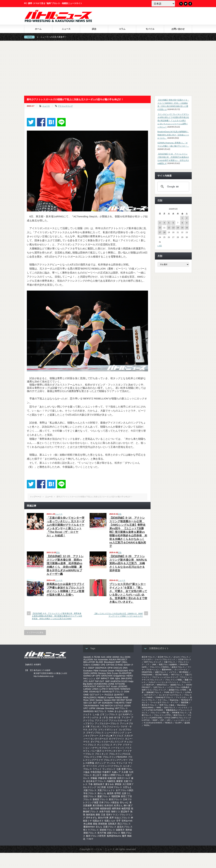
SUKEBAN (107, 703)
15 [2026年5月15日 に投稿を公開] (182, 228)
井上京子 (97, 775)
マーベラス (92, 766)
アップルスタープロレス (107, 723)
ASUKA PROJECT (118, 660)
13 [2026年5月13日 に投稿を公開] (173, 228)
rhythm (111, 697)
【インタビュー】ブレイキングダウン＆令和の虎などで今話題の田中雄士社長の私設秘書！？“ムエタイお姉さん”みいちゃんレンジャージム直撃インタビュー (173, 121)
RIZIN (147, 725)
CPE (103, 665)
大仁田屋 (101, 787)
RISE (126, 697)
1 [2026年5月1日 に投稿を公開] (182, 218)
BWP (118, 662)
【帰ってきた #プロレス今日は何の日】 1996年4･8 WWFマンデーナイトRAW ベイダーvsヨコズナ (118, 615)
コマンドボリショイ (108, 730)
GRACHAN (107, 676)
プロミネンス (101, 754)
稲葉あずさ (98, 821)
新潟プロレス (115, 799)
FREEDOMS (122, 671)
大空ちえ (127, 787)
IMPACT (105, 678)
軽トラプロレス (91, 830)
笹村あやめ (127, 821)
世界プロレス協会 (167, 705)
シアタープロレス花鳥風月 (178, 687)
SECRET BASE (124, 700)
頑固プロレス (114, 833)
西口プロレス (124, 824)
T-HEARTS (119, 703)
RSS (181, 4)
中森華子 (107, 772)
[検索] (173, 187)
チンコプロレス (105, 745)
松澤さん (118, 805)
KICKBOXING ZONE (104, 684)
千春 (90, 784)
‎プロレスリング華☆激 (159, 713)
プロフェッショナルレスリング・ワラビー (170, 677)
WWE (159, 708)
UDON (127, 706)
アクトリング (101, 720)
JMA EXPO (126, 678)
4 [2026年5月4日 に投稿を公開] (164, 223)
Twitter (186, 4)
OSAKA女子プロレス (113, 692)
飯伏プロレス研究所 (96, 836)
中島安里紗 (96, 772)
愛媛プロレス (104, 796)
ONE (86, 692)
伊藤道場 (102, 778)
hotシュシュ (89, 678)
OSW (127, 692)
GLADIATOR (125, 673)
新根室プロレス (100, 799)
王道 (103, 815)
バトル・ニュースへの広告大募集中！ (56, 37)
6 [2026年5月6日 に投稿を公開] (173, 223)
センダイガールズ (99, 739)
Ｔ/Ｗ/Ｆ (90, 839)
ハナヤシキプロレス (100, 748)
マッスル (111, 763)
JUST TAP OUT (96, 681)
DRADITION (147, 672)
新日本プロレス (148, 657)
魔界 (124, 836)
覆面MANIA (89, 827)
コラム (122, 29)
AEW (109, 657)
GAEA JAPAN (90, 673)
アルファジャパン (111, 727)
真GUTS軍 (103, 818)
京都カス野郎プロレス (113, 775)
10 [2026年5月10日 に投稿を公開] (160, 228)
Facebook (190, 4)
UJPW (92, 708)
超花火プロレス (125, 827)
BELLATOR (89, 662)
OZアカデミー (97, 695)
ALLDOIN (88, 660)
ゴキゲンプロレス (95, 733)
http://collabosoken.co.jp (44, 676)
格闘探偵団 (106, 809)
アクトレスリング (65, 106)
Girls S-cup (112, 673)
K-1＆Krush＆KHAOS (153, 723)
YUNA (110, 711)
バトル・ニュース (105, 849)
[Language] (163, 4)
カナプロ (93, 730)
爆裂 (98, 815)
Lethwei (87, 689)
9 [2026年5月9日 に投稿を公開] (187, 223)
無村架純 (90, 815)
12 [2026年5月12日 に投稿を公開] (169, 228)
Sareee (99, 700)
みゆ (111, 717)
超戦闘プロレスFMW (177, 690)
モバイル (150, 29)
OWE (86, 695)
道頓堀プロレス (107, 830)
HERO (130, 676)
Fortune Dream (107, 671)
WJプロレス (100, 711)
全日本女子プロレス (96, 781)
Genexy (102, 673)
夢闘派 (118, 784)
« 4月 (160, 246)
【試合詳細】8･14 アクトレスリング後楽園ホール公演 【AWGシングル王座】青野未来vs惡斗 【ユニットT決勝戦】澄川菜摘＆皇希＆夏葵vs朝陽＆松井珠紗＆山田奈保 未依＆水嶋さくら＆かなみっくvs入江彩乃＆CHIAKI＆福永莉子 (128, 532)
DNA (125, 668)
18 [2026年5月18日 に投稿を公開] (164, 232)
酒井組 (129, 830)
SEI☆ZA (88, 703)
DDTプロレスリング (153, 662)
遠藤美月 (120, 830)
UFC (86, 708)
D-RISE (119, 665)
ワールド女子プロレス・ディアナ (164, 702)
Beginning (174, 700)
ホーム (38, 29)
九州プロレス (159, 687)
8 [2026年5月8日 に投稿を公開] (182, 223)
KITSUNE (120, 684)
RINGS (119, 697)
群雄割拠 (103, 824)
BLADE (99, 662)
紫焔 (95, 824)
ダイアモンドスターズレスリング (107, 742)
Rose (86, 700)
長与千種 (102, 833)
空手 (118, 821)
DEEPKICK (101, 668)
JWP (107, 681)
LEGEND (123, 686)
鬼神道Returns (114, 836)
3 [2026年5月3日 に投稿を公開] (160, 223)
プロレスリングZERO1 (159, 667)
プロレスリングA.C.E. (120, 754)
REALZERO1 (90, 697)
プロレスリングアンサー (116, 760)
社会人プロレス (122, 818)
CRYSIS (110, 665)
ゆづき (117, 717)
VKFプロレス (121, 708)
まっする (104, 717)
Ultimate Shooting (105, 708)
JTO (85, 681)
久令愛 (125, 772)
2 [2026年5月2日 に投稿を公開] (187, 218)
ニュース (66, 29)
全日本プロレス (164, 657)
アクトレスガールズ (119, 720)
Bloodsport (109, 662)
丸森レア (116, 772)
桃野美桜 (116, 809)
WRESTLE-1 (162, 685)
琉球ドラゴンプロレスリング (154, 690)
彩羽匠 (118, 793)
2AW (154, 664)
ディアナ (118, 745)
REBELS (102, 697)
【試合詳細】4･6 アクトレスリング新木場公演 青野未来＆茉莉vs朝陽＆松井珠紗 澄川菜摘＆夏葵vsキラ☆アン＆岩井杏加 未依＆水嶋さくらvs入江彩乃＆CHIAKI (57, 616)
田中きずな (92, 818)
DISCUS (118, 668)
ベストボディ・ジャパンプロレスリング (158, 659)
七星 (118, 769)
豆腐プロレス (110, 827)
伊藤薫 (94, 778)
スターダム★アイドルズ (111, 736)
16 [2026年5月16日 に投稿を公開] (187, 228)
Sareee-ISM (110, 700)
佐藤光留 (112, 778)
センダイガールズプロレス (170, 695)
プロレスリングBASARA (115, 757)
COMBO (96, 665)
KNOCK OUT (104, 686)
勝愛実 (120, 781)
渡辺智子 (125, 812)
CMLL (125, 662)
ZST (162, 720)
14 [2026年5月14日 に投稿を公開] (178, 228)
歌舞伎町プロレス (154, 692)
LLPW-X (104, 689)
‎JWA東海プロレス (179, 713)
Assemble (103, 660)
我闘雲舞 (116, 796)
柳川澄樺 (95, 809)
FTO (131, 671)
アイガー (126, 717)
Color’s (87, 665)
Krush (114, 686)
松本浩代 (109, 805)
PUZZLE (109, 695)
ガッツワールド (181, 670)
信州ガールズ (124, 778)
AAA (103, 657)
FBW (96, 671)
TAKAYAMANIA (91, 706)
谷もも (99, 827)
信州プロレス (170, 708)
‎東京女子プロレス (149, 705)
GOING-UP (89, 676)
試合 (94, 29)
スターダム (162, 700)
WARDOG (89, 711)
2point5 (87, 657)
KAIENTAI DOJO (119, 681)
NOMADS (125, 689)
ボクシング (100, 763)
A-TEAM (96, 657)
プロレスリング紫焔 (173, 680)
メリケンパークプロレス (110, 766)
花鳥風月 (112, 824)
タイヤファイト (117, 739)
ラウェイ (97, 769)
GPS (98, 676)
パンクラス (183, 708)
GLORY (178, 723)
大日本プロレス (114, 787)
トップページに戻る (35, 632)
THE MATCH (106, 706)
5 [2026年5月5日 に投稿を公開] (169, 223)
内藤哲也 (111, 781)
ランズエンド (109, 769)
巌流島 (110, 793)
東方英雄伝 (98, 805)
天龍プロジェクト (106, 790)
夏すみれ (110, 784)
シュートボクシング (114, 733)
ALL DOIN (125, 657)
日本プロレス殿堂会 (109, 802)
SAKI (92, 700)
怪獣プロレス (90, 796)
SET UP (97, 703)
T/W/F (128, 703)
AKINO (116, 657)
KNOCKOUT (90, 686)
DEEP (91, 668)
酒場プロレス (90, 833)
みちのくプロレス (181, 657)
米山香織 (88, 824)
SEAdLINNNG (148, 708)
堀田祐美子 (99, 784)
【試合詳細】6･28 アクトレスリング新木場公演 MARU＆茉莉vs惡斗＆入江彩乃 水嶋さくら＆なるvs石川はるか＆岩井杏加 (128, 563)
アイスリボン (181, 697)
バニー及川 (96, 751)
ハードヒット (118, 748)
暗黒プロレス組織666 (168, 664)
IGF (98, 678)
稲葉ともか (110, 821)
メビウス (173, 672)
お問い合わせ (178, 29)
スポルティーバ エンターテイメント (163, 682)
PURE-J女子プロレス (173, 692)
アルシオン (96, 727)
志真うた (126, 793)
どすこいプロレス (109, 714)
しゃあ (96, 714)
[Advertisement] (108, 68)
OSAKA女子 (95, 692)
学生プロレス (90, 793)
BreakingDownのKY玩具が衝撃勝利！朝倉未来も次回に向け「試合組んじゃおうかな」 (173, 135)
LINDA (95, 689)
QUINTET (119, 695)
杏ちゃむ (124, 802)
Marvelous (181, 705)
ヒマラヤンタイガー (112, 751)
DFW (110, 668)
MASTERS (114, 689)
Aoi (95, 660)
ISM (112, 678)
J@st (117, 678)
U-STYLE (118, 706)
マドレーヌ (122, 763)
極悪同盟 (126, 809)
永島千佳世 (105, 812)
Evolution (88, 671)
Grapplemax (119, 676)
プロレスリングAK (93, 757)
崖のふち (102, 793)
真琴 (112, 818)
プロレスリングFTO (162, 715)
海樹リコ (115, 812)
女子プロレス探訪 (125, 790)
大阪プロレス (90, 790)
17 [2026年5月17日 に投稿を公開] (160, 232)
